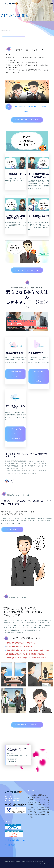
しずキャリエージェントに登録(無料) (39, 376)
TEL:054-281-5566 (13, 759)
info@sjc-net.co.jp (13, 761)
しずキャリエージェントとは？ (15, 374)
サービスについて (13, 529)
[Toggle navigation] (52, 4)
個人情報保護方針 (10, 845)
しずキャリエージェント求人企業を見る (15, 434)
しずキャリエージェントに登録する (27, 120)
